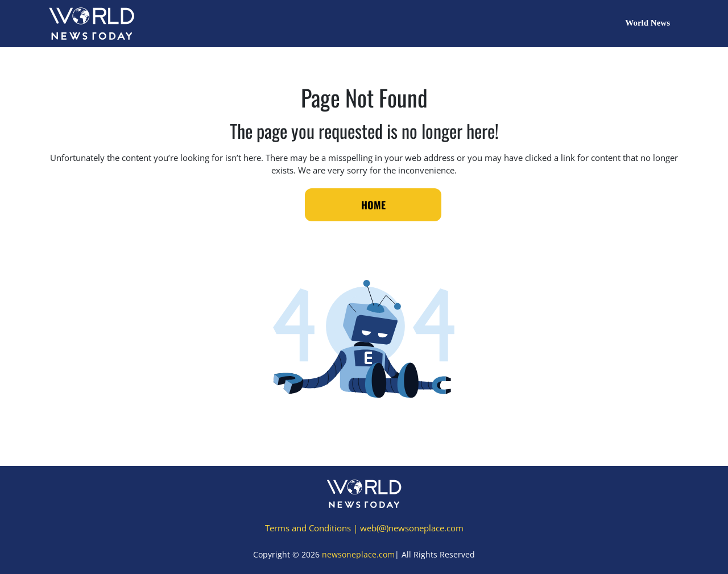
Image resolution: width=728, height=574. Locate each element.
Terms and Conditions (308, 528)
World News (648, 23)
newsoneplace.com (358, 554)
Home (373, 205)
